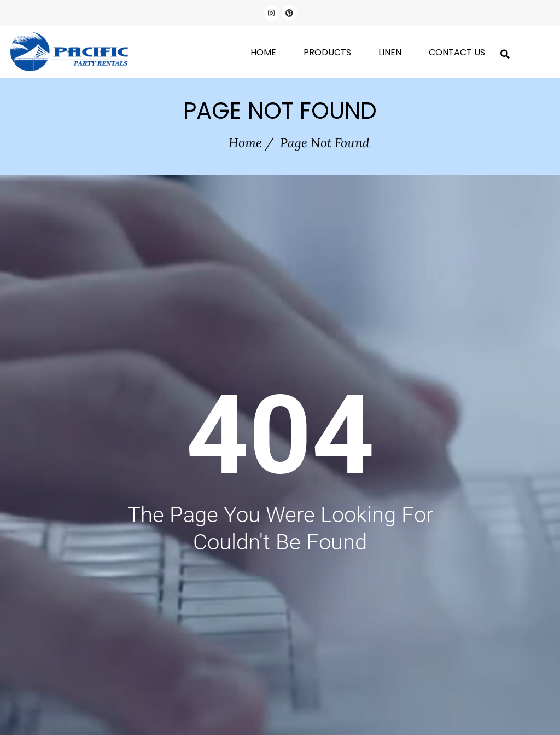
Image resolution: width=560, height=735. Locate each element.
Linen (390, 52)
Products (327, 52)
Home (263, 52)
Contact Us (457, 52)
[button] (505, 52)
